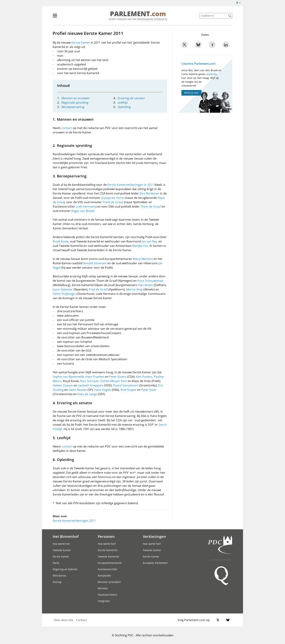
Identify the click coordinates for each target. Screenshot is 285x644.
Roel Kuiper (128, 390)
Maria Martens (143, 259)
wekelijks (212, 74)
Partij (56, 563)
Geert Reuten (78, 390)
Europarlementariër (110, 563)
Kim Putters (144, 377)
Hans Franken (95, 377)
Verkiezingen (154, 536)
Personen (106, 536)
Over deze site (64, 620)
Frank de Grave (113, 202)
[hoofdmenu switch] (55, 17)
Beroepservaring (73, 107)
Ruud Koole (61, 241)
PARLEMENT (138, 14)
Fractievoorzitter (108, 569)
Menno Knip (134, 289)
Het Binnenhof (66, 536)
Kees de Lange (87, 394)
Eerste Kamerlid (108, 550)
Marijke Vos (140, 246)
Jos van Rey (149, 241)
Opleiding (124, 107)
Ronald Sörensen (95, 263)
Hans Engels (103, 390)
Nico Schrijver (90, 381)
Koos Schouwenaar (151, 281)
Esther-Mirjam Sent (114, 381)
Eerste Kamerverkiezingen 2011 (74, 521)
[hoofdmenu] (67, 17)
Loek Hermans (86, 206)
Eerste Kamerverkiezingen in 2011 (131, 185)
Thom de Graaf (151, 206)
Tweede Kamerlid (108, 556)
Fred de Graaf (98, 289)
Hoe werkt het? (107, 544)
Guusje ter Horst (113, 198)
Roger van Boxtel (83, 211)
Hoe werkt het (61, 544)
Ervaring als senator (131, 98)
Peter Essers (118, 377)
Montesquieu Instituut (151, 19)
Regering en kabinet (65, 569)
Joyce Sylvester (63, 289)
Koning (57, 582)
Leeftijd (123, 103)
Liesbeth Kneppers (91, 385)
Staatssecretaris (108, 595)
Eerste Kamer (81, 43)
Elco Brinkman (149, 193)
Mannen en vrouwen (76, 98)
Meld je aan (191, 93)
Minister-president (109, 582)
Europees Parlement (155, 563)
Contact (82, 620)
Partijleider (105, 576)
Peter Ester (149, 390)
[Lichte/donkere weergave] (239, 3)
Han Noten (146, 285)
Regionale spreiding (75, 103)
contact (67, 128)
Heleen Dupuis (63, 385)
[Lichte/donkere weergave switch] (239, 3)
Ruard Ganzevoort (126, 385)
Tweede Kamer (62, 550)
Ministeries (60, 576)
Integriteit (104, 601)
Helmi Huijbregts (64, 294)
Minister (103, 588)
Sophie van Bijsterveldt (68, 377)
